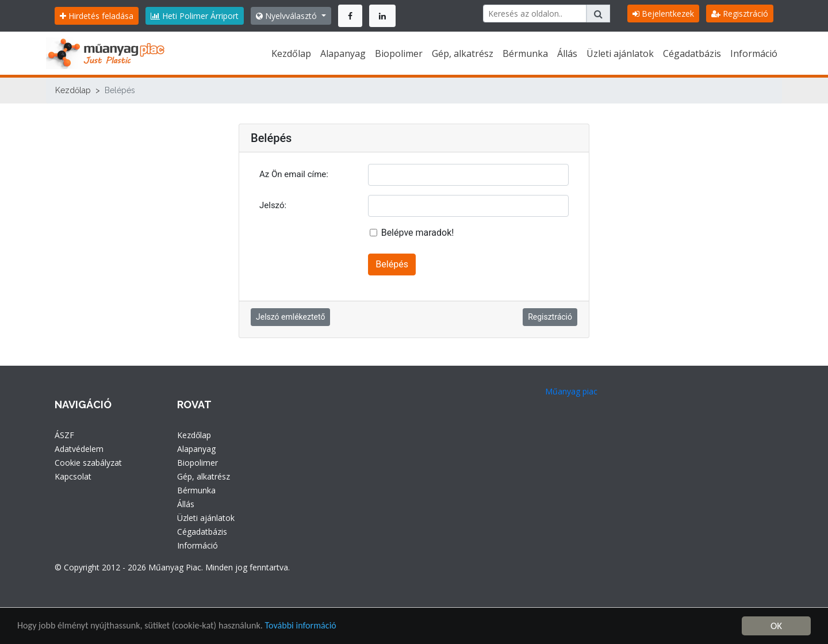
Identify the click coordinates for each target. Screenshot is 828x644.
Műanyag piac (571, 391)
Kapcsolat (73, 476)
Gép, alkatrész (463, 53)
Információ (754, 53)
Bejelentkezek (663, 14)
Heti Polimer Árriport (195, 16)
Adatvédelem (79, 449)
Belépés (392, 264)
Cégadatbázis (692, 53)
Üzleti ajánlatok (620, 53)
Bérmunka (525, 53)
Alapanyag (343, 53)
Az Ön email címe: (294, 174)
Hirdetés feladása (97, 16)
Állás (567, 53)
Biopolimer (399, 53)
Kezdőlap (291, 53)
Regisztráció (740, 14)
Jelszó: (273, 205)
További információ (316, 626)
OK (776, 626)
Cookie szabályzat (88, 463)
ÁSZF (64, 435)
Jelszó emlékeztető (290, 317)
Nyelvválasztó (287, 16)
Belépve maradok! (418, 233)
